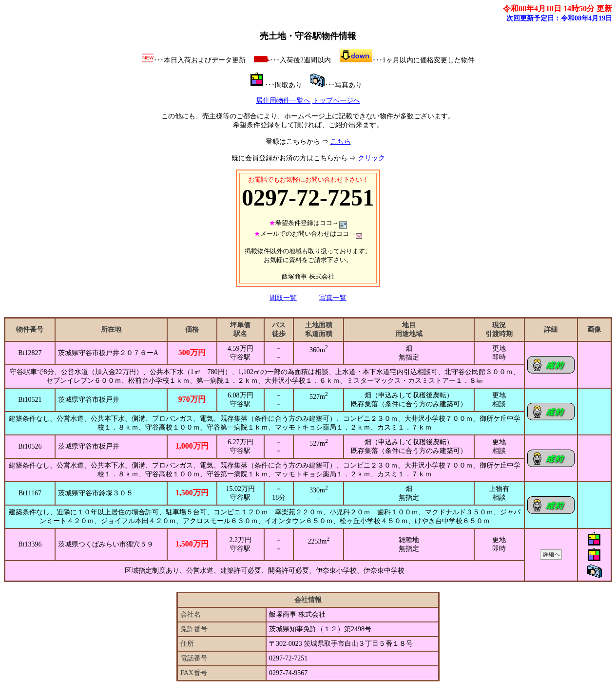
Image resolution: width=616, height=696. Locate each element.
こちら (341, 141)
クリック (371, 158)
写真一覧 (333, 298)
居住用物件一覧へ (283, 101)
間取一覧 (283, 298)
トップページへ (336, 101)
